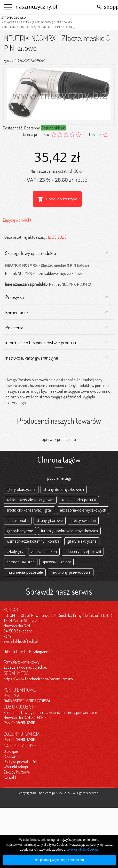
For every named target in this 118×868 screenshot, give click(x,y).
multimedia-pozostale (25, 572)
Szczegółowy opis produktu (57, 253)
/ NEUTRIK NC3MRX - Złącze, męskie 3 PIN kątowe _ (38, 27)
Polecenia (57, 327)
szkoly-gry (15, 552)
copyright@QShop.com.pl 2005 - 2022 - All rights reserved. (59, 793)
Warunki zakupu (16, 767)
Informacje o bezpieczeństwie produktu (57, 342)
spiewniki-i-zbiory (57, 562)
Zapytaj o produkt (17, 220)
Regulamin (12, 756)
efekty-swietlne (83, 520)
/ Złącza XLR (63, 22)
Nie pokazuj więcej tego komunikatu (59, 860)
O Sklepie (11, 751)
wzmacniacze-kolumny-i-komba (33, 541)
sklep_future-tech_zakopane (26, 652)
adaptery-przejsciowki (83, 552)
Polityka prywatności (20, 762)
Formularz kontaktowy (22, 662)
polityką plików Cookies (82, 850)
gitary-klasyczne (20, 531)
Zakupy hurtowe (17, 772)
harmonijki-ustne (21, 562)
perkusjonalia (18, 520)
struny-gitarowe (50, 520)
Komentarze (57, 312)
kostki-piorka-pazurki (79, 500)
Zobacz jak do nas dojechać (25, 667)
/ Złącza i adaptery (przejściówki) (27, 22)
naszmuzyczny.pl (36, 7)
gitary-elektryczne (82, 541)
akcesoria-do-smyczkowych (83, 510)
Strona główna (14, 17)
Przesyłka (57, 297)
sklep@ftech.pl (26, 641)
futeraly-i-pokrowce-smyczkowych (69, 531)
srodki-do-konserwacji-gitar (29, 510)
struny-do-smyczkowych (64, 489)
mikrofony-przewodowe (71, 572)
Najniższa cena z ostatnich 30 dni (57, 171)
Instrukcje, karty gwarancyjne (57, 358)
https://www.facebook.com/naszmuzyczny (38, 679)
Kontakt (10, 777)
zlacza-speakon (44, 552)
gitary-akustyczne (21, 489)
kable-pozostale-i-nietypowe (30, 500)
